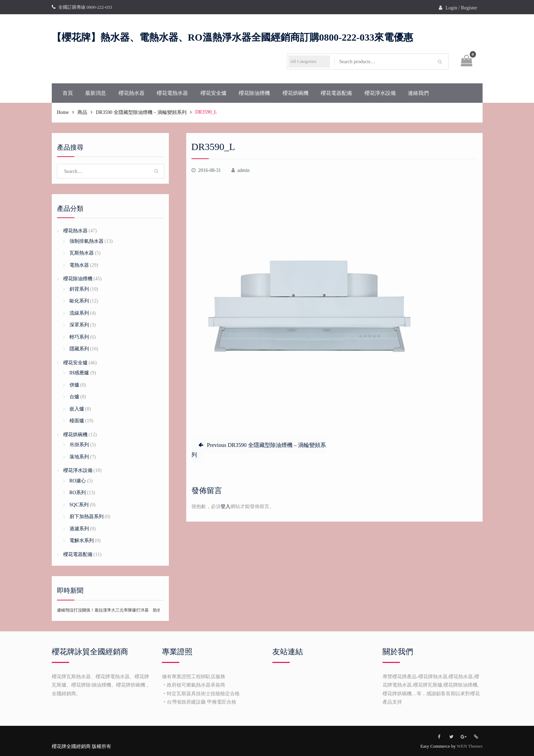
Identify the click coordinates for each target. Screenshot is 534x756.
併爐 (74, 385)
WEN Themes (470, 746)
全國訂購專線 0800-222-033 (85, 7)
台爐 (74, 397)
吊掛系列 (79, 445)
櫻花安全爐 (213, 93)
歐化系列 (79, 301)
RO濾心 (78, 481)
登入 (225, 506)
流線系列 (79, 313)
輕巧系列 (79, 337)
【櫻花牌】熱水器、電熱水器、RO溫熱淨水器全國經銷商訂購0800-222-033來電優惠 (233, 37)
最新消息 (96, 93)
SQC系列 (79, 505)
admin (243, 170)
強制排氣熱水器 (87, 241)
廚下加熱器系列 (87, 517)
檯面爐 (77, 421)
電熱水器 (79, 265)
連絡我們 (418, 93)
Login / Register (462, 8)
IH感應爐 (79, 373)
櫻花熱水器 (132, 93)
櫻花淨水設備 (380, 93)
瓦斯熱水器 (82, 253)
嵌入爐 (77, 409)
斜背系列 (79, 289)
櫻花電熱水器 (172, 93)
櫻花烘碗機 (295, 93)
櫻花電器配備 (336, 93)
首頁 (68, 93)
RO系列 (78, 493)
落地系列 (79, 457)
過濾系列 (79, 529)
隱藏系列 (79, 349)
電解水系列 (82, 541)
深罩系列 (79, 325)
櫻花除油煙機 (254, 93)
